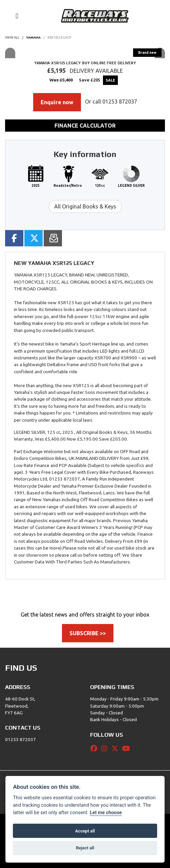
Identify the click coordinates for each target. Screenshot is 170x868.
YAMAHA (33, 37)
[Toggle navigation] (14, 16)
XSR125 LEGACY (59, 37)
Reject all (85, 848)
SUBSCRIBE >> (88, 633)
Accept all (85, 831)
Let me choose (106, 813)
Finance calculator (85, 126)
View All (12, 37)
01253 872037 (120, 102)
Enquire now (57, 102)
